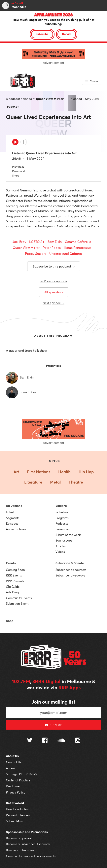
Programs (62, 518)
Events (11, 563)
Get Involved (15, 803)
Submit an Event (17, 603)
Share (16, 175)
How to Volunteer (18, 809)
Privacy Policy (16, 792)
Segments (13, 518)
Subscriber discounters (71, 570)
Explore (61, 506)
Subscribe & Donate (70, 563)
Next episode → (54, 303)
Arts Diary (13, 592)
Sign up (53, 725)
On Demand (14, 506)
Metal (55, 482)
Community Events (19, 598)
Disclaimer (13, 786)
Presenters (63, 529)
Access (11, 768)
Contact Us (14, 762)
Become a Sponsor (19, 838)
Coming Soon (15, 570)
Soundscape (64, 540)
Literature (33, 482)
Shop (10, 621)
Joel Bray (19, 242)
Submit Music (15, 821)
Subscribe (42, 34)
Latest (10, 512)
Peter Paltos (52, 248)
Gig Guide (13, 587)
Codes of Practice (18, 780)
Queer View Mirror (50, 99)
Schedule (62, 512)
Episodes (12, 523)
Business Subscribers (20, 850)
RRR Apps (70, 687)
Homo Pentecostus (77, 248)
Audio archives (16, 529)
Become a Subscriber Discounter (28, 844)
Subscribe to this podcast (54, 266)
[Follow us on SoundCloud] (61, 741)
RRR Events (14, 575)
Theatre (76, 482)
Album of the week (68, 535)
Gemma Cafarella (78, 242)
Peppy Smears (36, 253)
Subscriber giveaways (70, 575)
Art (16, 472)
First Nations (39, 472)
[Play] (15, 143)
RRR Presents (15, 581)
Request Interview (18, 815)
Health (64, 472)
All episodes (54, 292)
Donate (67, 34)
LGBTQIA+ (37, 242)
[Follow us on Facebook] (45, 741)
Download (19, 171)
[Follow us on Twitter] (30, 741)
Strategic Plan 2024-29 (22, 774)
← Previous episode (54, 281)
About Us (12, 756)
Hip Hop (86, 472)
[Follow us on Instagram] (78, 741)
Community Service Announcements (31, 856)
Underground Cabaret (66, 253)
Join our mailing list (53, 702)
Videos (60, 552)
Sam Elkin (55, 242)
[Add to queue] (24, 142)
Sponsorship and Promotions (27, 832)
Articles (61, 546)
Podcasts (62, 523)
